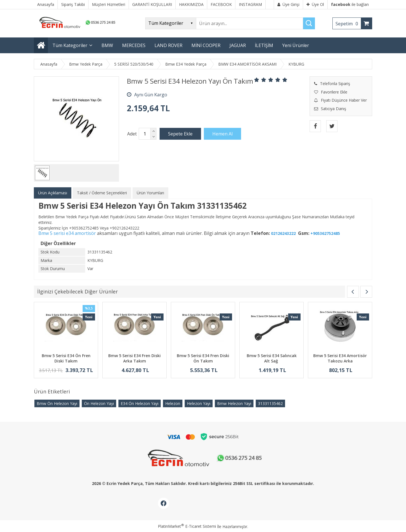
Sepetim (348, 24)
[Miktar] (145, 134)
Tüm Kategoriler (70, 45)
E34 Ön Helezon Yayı (140, 403)
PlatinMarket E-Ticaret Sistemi (187, 526)
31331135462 (270, 403)
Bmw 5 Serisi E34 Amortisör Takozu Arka (340, 358)
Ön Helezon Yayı (99, 403)
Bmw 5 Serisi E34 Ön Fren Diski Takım (66, 358)
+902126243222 (124, 228)
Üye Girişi (288, 4)
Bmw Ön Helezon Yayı (57, 403)
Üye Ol (315, 4)
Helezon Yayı (199, 403)
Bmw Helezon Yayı (234, 403)
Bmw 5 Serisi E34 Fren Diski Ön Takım (203, 358)
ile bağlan (350, 4)
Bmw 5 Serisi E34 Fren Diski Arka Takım (134, 358)
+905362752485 (84, 228)
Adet (132, 134)
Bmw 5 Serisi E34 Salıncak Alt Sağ (272, 358)
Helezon (173, 403)
